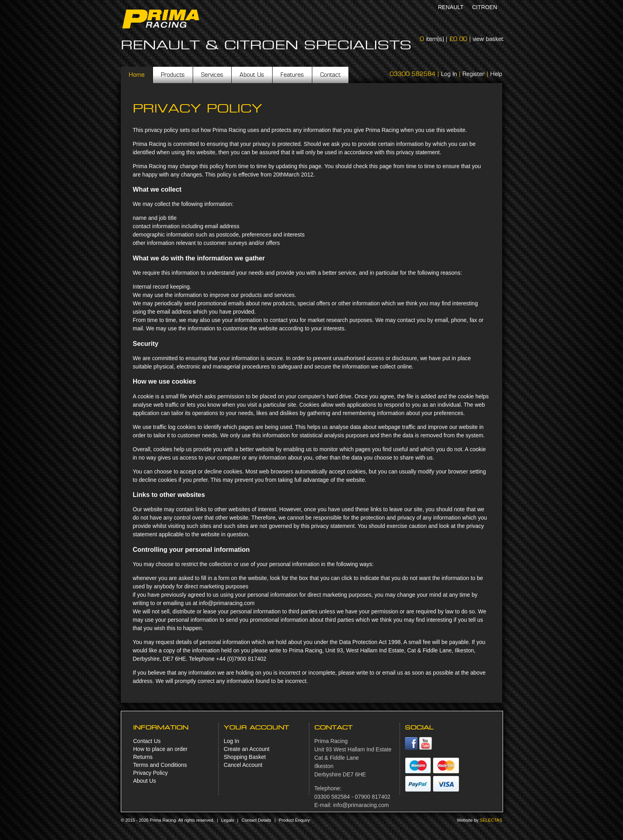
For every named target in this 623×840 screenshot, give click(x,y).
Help (496, 74)
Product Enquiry (294, 820)
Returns (143, 757)
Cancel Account (243, 765)
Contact (330, 75)
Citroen (485, 7)
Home (137, 75)
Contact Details (256, 820)
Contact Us (147, 741)
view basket (488, 39)
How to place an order (160, 749)
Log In (449, 74)
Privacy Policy (150, 773)
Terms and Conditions (160, 765)
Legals (228, 820)
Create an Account (247, 749)
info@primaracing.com (361, 805)
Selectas (491, 820)
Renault (451, 7)
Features (292, 75)
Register (474, 74)
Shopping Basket (245, 757)
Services (212, 75)
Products (173, 75)
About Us (252, 75)
